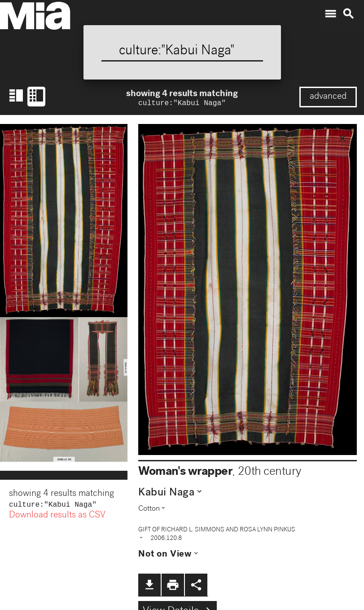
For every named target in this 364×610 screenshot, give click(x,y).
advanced (328, 97)
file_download (149, 586)
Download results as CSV (57, 517)
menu (330, 14)
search (348, 14)
